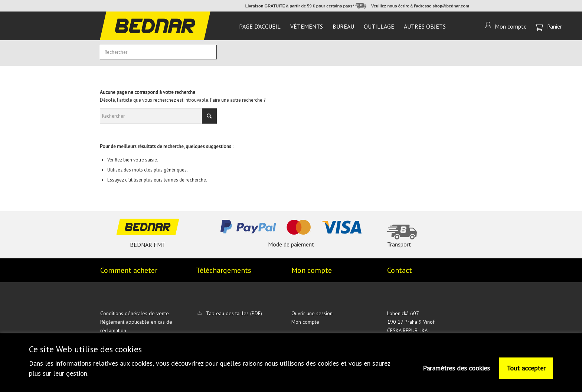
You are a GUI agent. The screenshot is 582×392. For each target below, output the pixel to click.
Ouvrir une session (312, 313)
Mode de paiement (291, 244)
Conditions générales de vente (135, 313)
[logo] (155, 26)
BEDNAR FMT (148, 245)
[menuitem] (260, 26)
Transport (399, 244)
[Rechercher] (158, 52)
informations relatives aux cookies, (105, 363)
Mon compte (305, 322)
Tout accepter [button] (526, 368)
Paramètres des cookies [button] (456, 368)
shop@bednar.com (451, 6)
